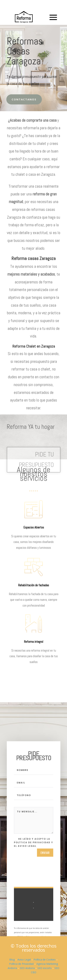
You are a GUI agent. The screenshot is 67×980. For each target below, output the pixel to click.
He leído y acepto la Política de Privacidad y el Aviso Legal (33, 845)
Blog (12, 960)
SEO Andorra (27, 968)
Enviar (45, 855)
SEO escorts (45, 968)
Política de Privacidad (21, 964)
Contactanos (22, 99)
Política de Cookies (45, 960)
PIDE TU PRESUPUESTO (36, 460)
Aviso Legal (24, 960)
